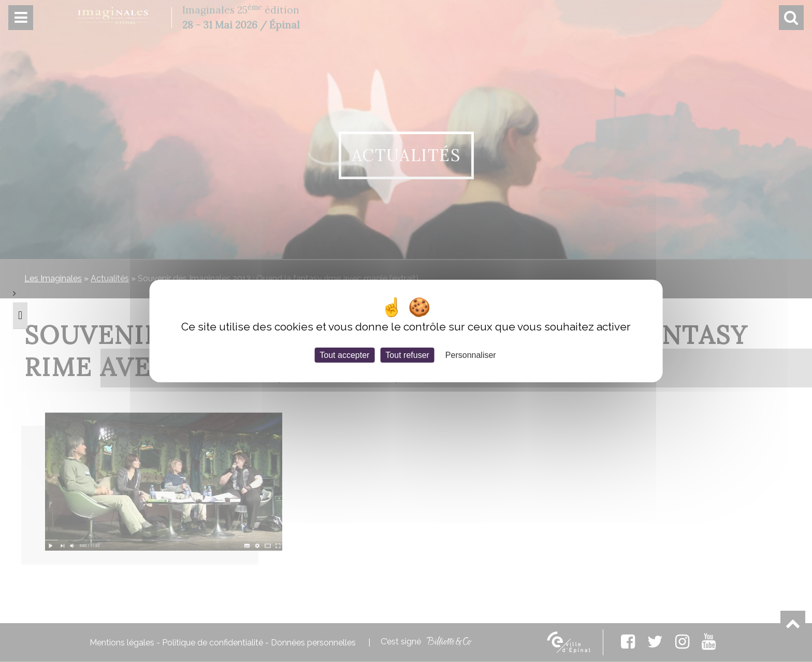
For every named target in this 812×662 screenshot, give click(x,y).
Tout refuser (407, 355)
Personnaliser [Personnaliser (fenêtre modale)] (471, 355)
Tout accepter (344, 355)
